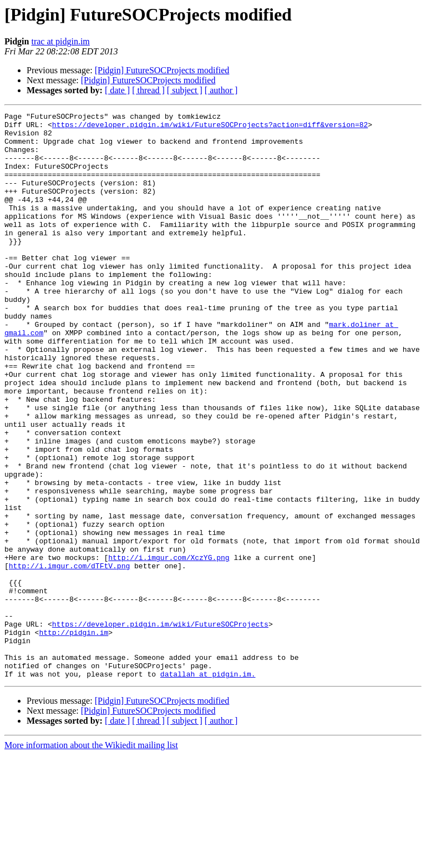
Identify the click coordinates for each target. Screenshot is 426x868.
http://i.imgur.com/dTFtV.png (69, 657)
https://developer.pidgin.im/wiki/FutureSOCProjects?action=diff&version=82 (210, 128)
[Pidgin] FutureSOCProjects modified (162, 70)
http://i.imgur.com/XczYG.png (169, 647)
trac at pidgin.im (60, 41)
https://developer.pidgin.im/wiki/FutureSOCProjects (160, 727)
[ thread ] (148, 90)
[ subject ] (185, 90)
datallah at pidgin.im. (208, 787)
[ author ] (221, 90)
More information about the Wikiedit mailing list (91, 858)
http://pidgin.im (73, 737)
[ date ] (117, 90)
